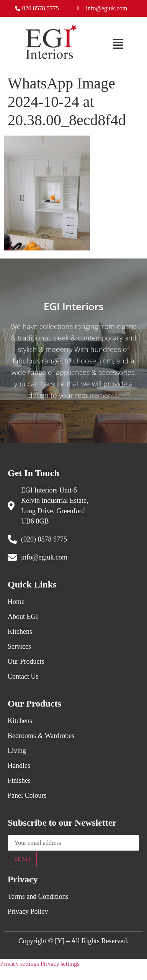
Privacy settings (20, 964)
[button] (118, 44)
